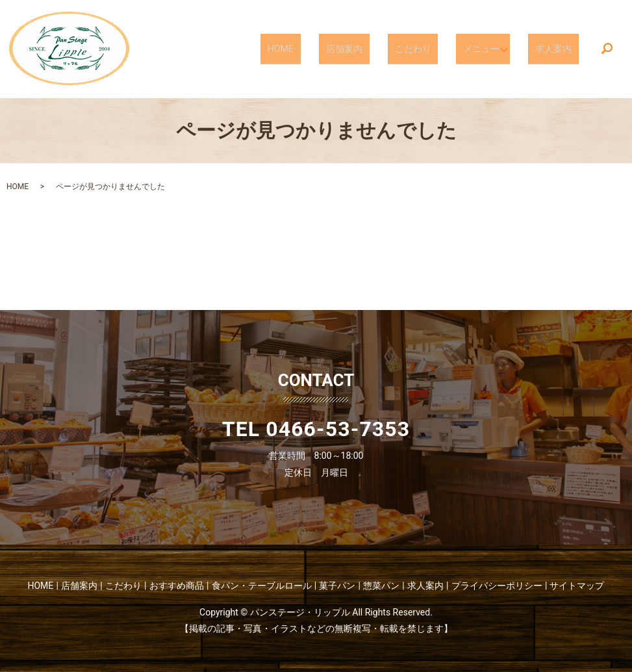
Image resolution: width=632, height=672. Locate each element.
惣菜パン (381, 586)
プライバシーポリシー (497, 586)
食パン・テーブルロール (262, 586)
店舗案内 (373, 48)
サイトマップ (577, 586)
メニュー (488, 48)
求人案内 (559, 48)
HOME (322, 48)
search (607, 49)
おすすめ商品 (177, 586)
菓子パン (337, 586)
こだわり (431, 48)
